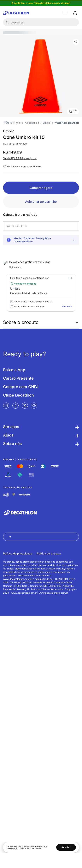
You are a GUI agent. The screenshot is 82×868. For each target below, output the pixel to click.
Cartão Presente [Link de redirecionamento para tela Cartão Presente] (18, 378)
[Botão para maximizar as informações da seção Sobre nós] (77, 444)
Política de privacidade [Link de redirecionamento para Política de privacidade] (18, 553)
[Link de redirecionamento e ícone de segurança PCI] (14, 494)
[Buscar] (7, 22)
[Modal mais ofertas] (70, 278)
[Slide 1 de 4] (41, 3)
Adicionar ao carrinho (41, 202)
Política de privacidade (30, 848)
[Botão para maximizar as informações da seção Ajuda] (77, 435)
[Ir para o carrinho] (75, 13)
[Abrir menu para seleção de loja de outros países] (41, 537)
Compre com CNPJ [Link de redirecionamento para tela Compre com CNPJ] (21, 387)
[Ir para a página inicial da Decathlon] (16, 13)
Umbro (9, 131)
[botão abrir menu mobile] (65, 13)
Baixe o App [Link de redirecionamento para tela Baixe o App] (14, 370)
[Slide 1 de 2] (41, 76)
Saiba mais (15, 267)
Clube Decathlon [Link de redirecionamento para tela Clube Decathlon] (18, 395)
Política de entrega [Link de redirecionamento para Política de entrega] (49, 553)
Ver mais (67, 307)
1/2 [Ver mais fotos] (73, 111)
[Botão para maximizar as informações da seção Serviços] (77, 427)
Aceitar (66, 847)
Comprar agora (41, 188)
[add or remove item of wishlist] (76, 42)
